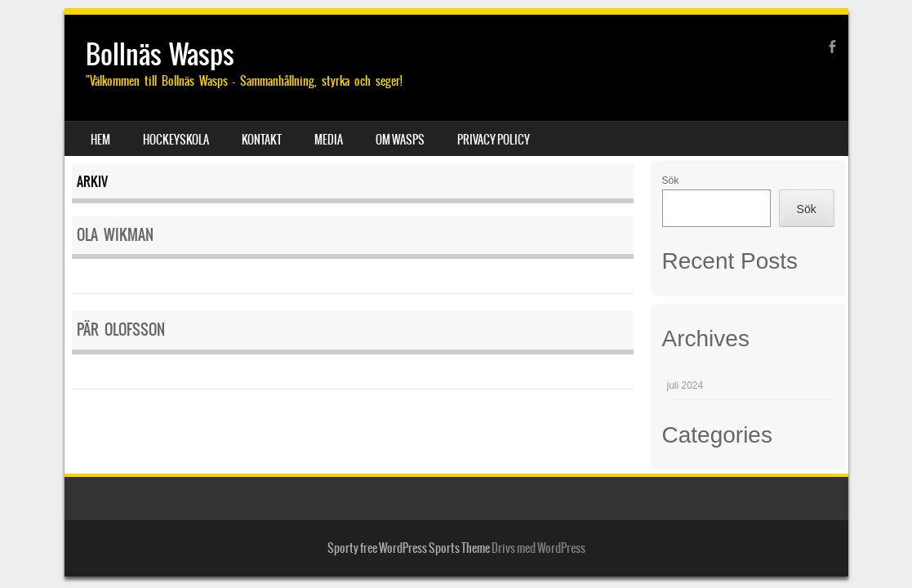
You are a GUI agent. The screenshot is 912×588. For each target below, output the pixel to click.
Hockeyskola (176, 140)
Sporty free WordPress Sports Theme (409, 548)
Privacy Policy (494, 140)
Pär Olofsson (121, 330)
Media (329, 140)
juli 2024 (685, 385)
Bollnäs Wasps (160, 54)
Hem (100, 140)
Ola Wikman (115, 235)
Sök (671, 180)
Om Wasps (400, 140)
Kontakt (262, 140)
